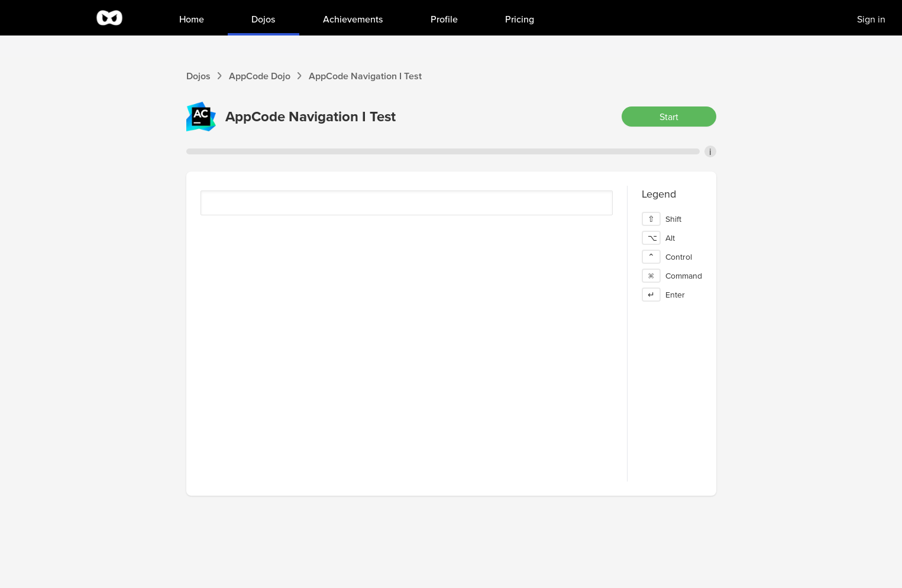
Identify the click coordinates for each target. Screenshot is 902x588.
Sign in (871, 19)
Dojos (198, 76)
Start (669, 117)
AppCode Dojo (260, 76)
